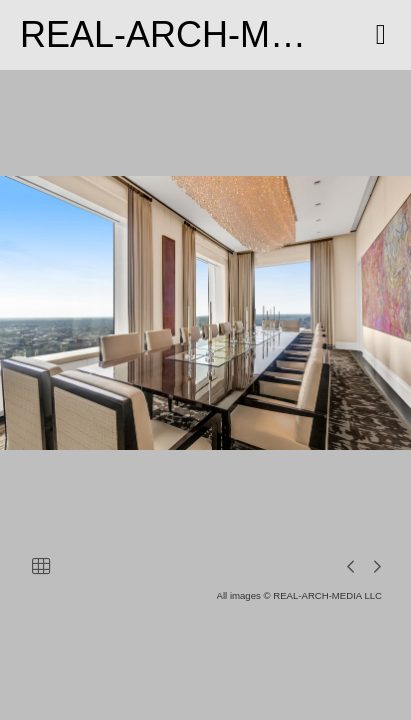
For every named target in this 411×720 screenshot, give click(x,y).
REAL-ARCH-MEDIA (187, 34)
